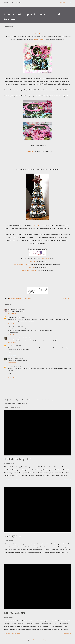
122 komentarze (16, 480)
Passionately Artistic (21, 265)
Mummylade (11, 317)
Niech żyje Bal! (13, 536)
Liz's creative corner (13, 338)
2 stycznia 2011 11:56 (16, 366)
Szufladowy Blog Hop (18, 459)
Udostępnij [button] (66, 298)
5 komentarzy (16, 557)
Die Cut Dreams (28, 151)
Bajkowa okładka (14, 613)
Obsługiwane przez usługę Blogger (38, 640)
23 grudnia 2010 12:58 (21, 317)
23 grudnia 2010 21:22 (16, 346)
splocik (10, 327)
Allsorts (31, 268)
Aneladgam (11, 309)
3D (10, 298)
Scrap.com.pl (38, 225)
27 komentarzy (16, 634)
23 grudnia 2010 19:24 (24, 338)
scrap (29, 298)
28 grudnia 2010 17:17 (19, 358)
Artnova (10, 358)
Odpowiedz (12, 314)
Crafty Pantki (44, 259)
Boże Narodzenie (16, 298)
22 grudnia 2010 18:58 (20, 309)
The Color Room (39, 39)
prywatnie (24, 298)
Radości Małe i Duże (13, 3)
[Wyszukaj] (63, 3)
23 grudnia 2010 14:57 (18, 327)
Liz (9, 346)
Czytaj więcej (67, 480)
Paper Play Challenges (30, 271)
